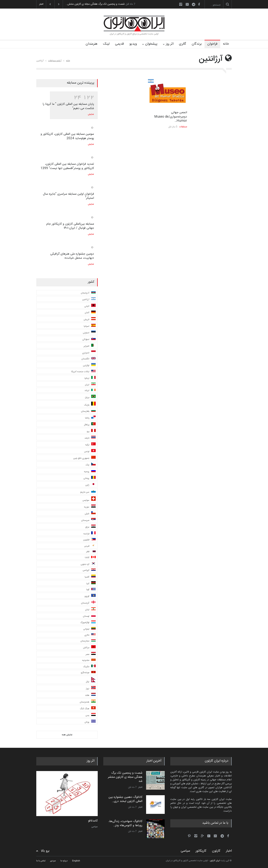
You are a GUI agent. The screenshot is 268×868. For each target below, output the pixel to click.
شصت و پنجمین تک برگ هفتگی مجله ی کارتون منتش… (95, 4)
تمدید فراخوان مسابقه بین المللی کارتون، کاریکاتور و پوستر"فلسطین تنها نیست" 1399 (67, 166)
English (76, 861)
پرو (91, 431)
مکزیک (89, 667)
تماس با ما (41, 861)
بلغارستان (88, 411)
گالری (183, 44)
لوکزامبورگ (88, 622)
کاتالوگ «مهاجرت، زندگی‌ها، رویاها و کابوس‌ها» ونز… (125, 823)
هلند (90, 695)
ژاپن (90, 485)
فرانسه (90, 533)
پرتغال (90, 424)
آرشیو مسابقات (55, 61)
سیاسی (95, 827)
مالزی (90, 635)
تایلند (90, 438)
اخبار (140, 787)
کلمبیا (90, 577)
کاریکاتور (201, 851)
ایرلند (90, 390)
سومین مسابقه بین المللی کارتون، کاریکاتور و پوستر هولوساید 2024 (67, 136)
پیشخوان (151, 44)
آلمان (90, 313)
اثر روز (170, 44)
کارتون (216, 851)
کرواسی (89, 570)
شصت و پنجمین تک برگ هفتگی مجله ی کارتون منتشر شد (125, 777)
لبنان (90, 609)
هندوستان (88, 702)
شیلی (90, 513)
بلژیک (90, 404)
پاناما (90, 418)
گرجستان (88, 603)
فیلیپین (89, 540)
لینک (106, 44)
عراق (90, 527)
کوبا (91, 590)
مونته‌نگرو (88, 673)
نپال (91, 680)
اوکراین (89, 365)
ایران (90, 385)
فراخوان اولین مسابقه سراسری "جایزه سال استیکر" (68, 196)
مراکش (89, 647)
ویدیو (133, 44)
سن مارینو (88, 492)
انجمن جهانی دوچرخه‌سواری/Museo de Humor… (171, 117)
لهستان (89, 616)
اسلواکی (89, 339)
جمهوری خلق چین (84, 458)
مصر (91, 654)
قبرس (90, 546)
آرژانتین (89, 299)
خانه (226, 44)
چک (91, 465)
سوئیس (89, 499)
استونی (89, 333)
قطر (91, 552)
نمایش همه (67, 735)
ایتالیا (90, 378)
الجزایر (90, 346)
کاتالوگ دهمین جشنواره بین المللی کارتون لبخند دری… (125, 799)
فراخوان (212, 44)
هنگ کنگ (88, 708)
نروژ (91, 688)
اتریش (90, 319)
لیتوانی (89, 629)
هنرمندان (91, 44)
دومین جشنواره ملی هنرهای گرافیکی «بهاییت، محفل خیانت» (72, 256)
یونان (90, 722)
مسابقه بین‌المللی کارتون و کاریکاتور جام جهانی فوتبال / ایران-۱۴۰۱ (70, 226)
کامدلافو (93, 821)
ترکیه (90, 445)
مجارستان (88, 641)
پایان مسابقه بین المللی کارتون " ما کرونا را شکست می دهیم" (68, 106)
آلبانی (90, 306)
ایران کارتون (215, 861)
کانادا (90, 558)
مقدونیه (89, 660)
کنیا (91, 583)
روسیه (90, 471)
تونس (90, 451)
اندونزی (89, 353)
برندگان (197, 44)
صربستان (88, 520)
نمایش (91, 114)
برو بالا (45, 851)
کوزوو (90, 596)
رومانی (90, 478)
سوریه (90, 507)
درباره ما (64, 861)
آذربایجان (88, 293)
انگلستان (88, 359)
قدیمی (119, 44)
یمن (91, 715)
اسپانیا (90, 326)
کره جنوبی (88, 564)
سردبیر (53, 861)
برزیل (90, 397)
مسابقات (183, 127)
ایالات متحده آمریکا (83, 372)
